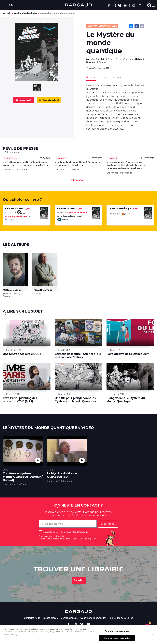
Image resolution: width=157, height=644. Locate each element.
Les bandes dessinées (25, 13)
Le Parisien (76, 170)
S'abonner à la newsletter (93, 618)
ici (98, 539)
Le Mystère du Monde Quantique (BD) (62, 475)
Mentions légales (69, 618)
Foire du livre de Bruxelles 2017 (128, 354)
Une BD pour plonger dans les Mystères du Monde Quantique (76, 400)
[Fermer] (152, 636)
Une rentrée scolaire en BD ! (22, 354)
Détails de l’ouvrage (111, 77)
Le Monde (127, 173)
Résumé (91, 77)
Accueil (7, 13)
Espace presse (50, 618)
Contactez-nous (32, 618)
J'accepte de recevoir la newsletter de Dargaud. (66, 532)
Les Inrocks (24, 170)
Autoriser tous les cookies (117, 640)
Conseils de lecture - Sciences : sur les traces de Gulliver (78, 356)
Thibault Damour (42, 290)
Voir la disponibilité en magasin (70, 218)
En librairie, (72, 213)
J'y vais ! (79, 580)
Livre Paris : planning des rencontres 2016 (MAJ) (20, 400)
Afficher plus (78, 180)
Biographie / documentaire (102, 26)
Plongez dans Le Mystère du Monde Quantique (126, 400)
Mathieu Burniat (95, 59)
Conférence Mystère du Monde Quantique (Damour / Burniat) (23, 477)
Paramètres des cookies (121, 618)
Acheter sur (120, 214)
